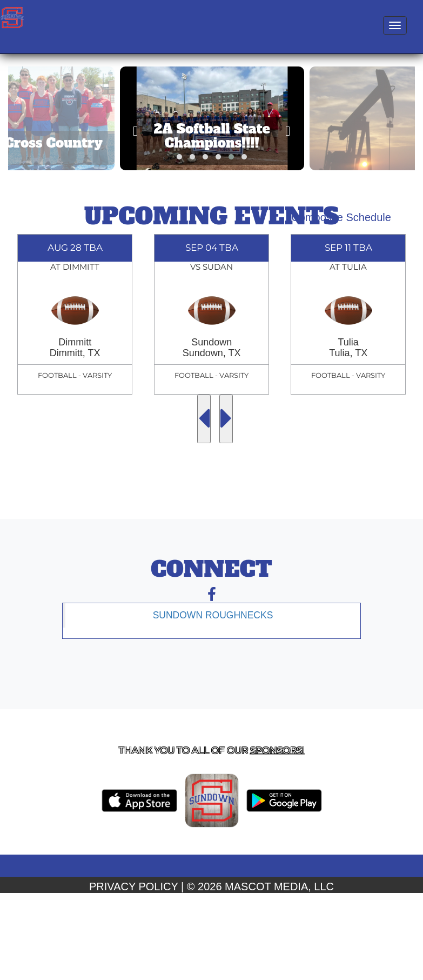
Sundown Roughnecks (213, 615)
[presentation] (135, 131)
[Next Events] (226, 419)
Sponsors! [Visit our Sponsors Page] (277, 750)
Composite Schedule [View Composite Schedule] (341, 217)
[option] (75, 314)
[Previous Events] (204, 419)
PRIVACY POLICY (134, 886)
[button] (179, 157)
